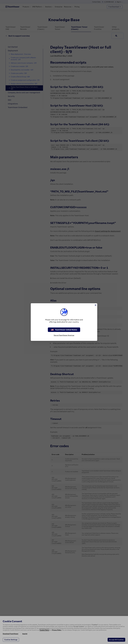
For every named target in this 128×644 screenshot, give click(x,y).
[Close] (95, 305)
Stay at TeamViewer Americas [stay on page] (64, 335)
